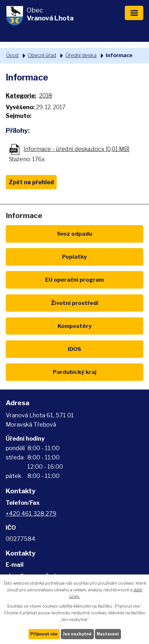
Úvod (12, 55)
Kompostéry (75, 326)
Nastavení (108, 634)
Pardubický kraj (75, 372)
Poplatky (74, 257)
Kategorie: (21, 96)
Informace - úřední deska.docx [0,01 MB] (77, 149)
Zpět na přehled (31, 182)
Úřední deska (81, 55)
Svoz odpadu (75, 234)
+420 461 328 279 (31, 514)
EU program (74, 280)
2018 (46, 96)
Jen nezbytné (77, 634)
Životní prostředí (75, 303)
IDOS (74, 349)
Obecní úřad (42, 55)
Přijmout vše (44, 634)
